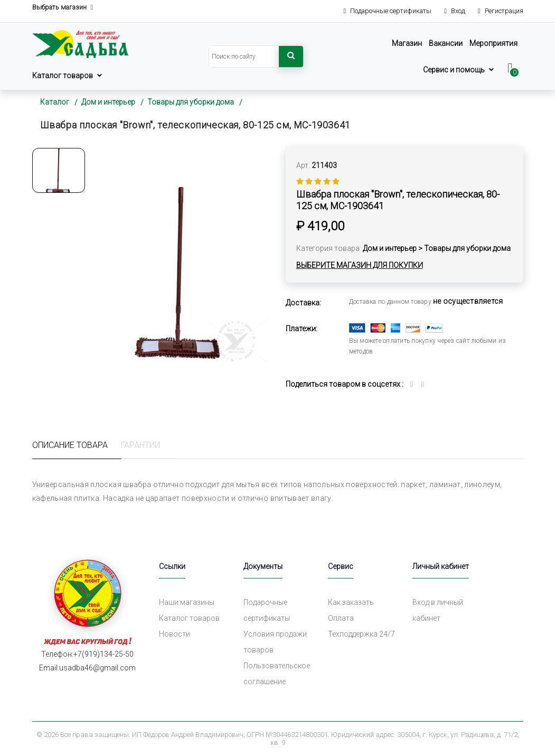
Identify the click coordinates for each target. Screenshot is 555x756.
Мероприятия (493, 43)
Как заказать (351, 602)
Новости (175, 634)
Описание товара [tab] (70, 445)
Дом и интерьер (108, 102)
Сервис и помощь (454, 70)
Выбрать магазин (63, 8)
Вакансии (446, 43)
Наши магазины (187, 602)
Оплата (341, 618)
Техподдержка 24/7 (361, 634)
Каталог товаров (63, 76)
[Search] (244, 57)
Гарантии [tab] (140, 445)
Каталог (55, 102)
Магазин (407, 43)
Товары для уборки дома (191, 102)
